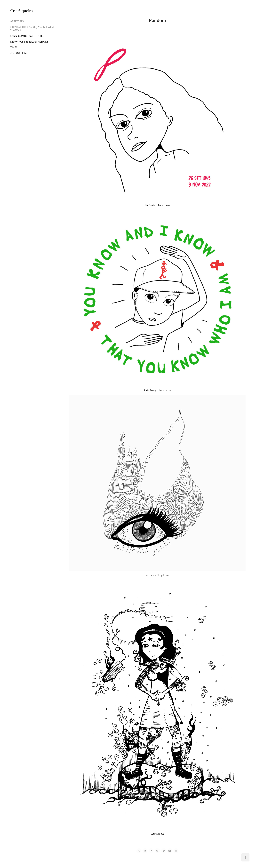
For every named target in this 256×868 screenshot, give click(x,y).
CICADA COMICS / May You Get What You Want (32, 29)
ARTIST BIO (17, 21)
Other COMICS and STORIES (27, 36)
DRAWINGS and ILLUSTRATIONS (29, 42)
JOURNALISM (18, 53)
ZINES (14, 47)
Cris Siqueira (21, 11)
